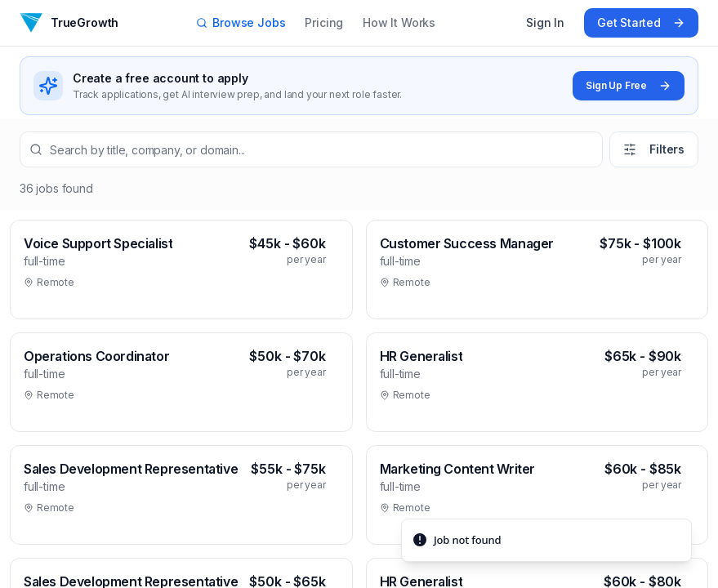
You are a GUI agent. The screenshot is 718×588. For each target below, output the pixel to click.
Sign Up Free (629, 86)
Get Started (641, 22)
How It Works (399, 22)
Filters (654, 149)
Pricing (324, 22)
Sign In (545, 22)
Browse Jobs (241, 22)
